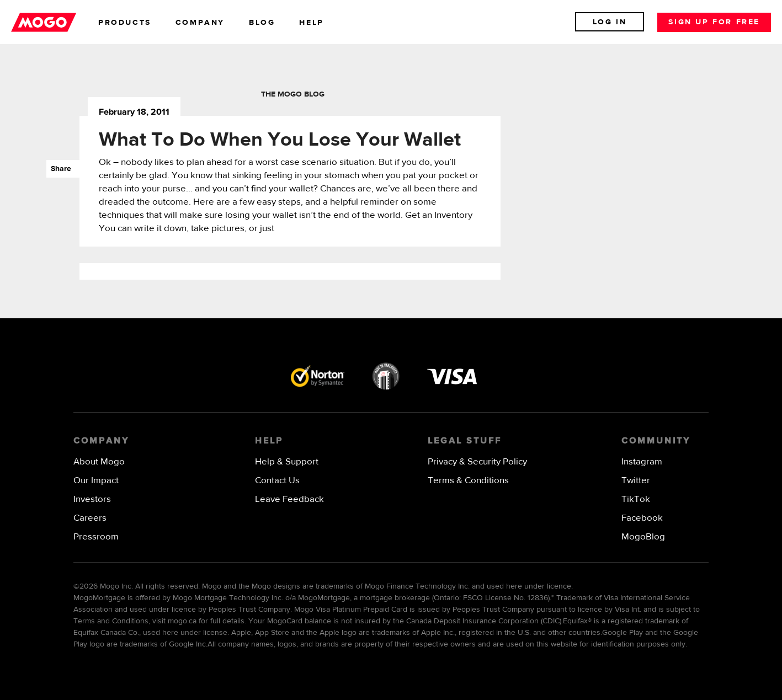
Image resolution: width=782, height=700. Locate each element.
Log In (610, 22)
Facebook (642, 518)
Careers (90, 518)
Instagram (642, 462)
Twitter (636, 481)
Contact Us (277, 481)
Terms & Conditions (468, 481)
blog (262, 23)
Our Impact (96, 481)
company (200, 23)
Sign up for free (714, 22)
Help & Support (287, 462)
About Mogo (99, 462)
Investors (92, 499)
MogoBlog (643, 537)
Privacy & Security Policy (477, 462)
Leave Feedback (289, 499)
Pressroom (96, 537)
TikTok (636, 499)
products (125, 23)
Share (59, 169)
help (311, 23)
